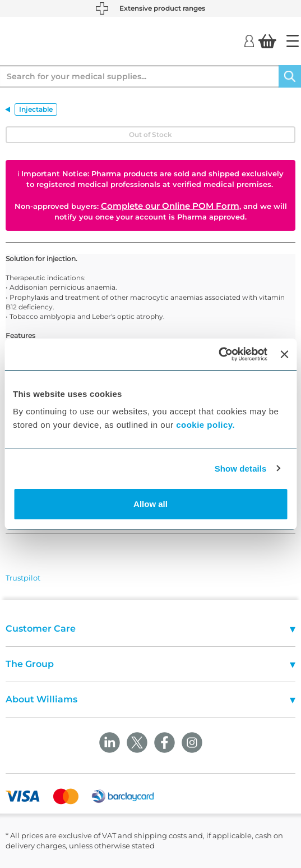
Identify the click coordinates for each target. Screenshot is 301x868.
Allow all (150, 504)
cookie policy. (205, 425)
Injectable (36, 109)
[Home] (293, 41)
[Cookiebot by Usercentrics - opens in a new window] (218, 354)
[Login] (249, 40)
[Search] (290, 76)
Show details (241, 469)
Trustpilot (23, 578)
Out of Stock (150, 134)
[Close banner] (284, 354)
